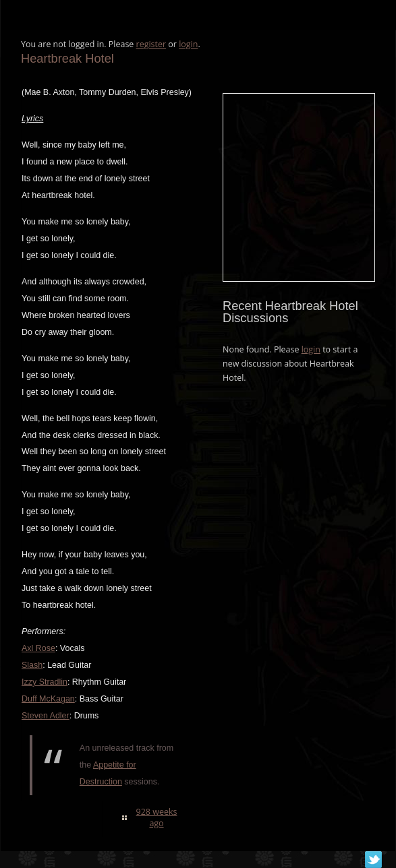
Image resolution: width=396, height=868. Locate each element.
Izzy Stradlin (45, 682)
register (151, 44)
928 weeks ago (157, 817)
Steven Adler (46, 716)
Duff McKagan (48, 699)
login (188, 44)
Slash (32, 665)
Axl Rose (38, 648)
